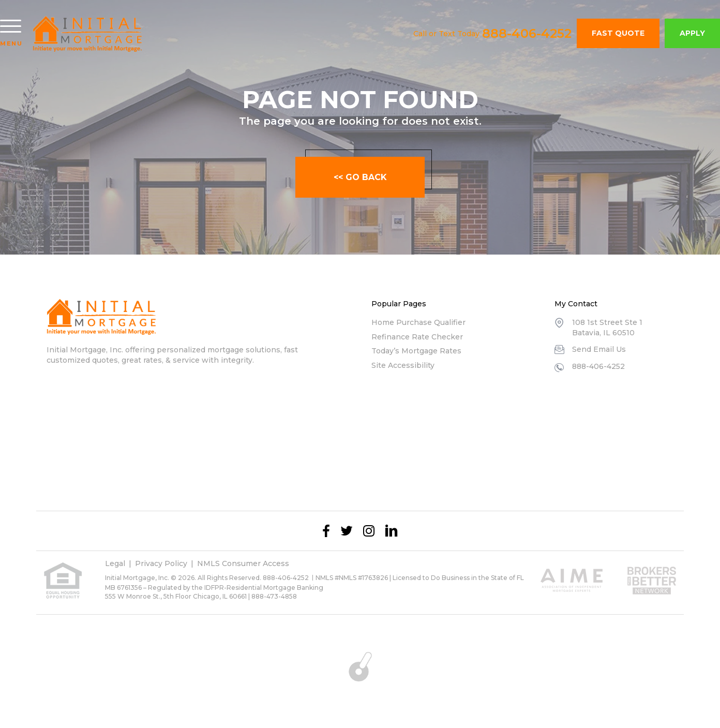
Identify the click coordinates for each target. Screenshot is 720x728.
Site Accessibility (403, 365)
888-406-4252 (527, 34)
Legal (115, 563)
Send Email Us (599, 349)
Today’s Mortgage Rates (416, 351)
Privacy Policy (161, 563)
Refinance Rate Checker (417, 337)
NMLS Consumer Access (243, 563)
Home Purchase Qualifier (418, 322)
